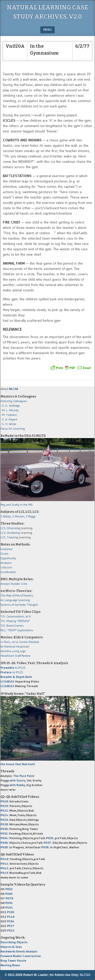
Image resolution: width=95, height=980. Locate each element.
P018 (4, 801)
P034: (5, 838)
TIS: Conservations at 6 (16, 616)
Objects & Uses (11, 947)
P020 (4, 806)
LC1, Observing (10, 528)
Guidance (7, 549)
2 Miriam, (19, 516)
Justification (8, 572)
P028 (4, 824)
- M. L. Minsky (9, 410)
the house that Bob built (18, 764)
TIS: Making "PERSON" (15, 621)
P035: (50, 838)
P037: (48, 843)
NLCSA (85, 975)
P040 (4, 859)
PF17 (11, 926)
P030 (4, 829)
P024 (4, 815)
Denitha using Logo (13, 651)
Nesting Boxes (10, 965)
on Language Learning (15, 600)
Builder (16, 584)
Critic (24, 584)
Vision (4, 554)
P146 (11, 917)
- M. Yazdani (9, 415)
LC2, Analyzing (10, 533)
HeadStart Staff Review (15, 656)
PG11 (11, 930)
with (17, 780)
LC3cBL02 (7, 686)
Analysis (6, 563)
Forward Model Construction (21, 956)
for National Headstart (15, 646)
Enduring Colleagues (14, 401)
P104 (9, 907)
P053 (9, 889)
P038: (4, 847)
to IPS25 (13, 668)
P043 (4, 873)
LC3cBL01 (7, 681)
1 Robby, (6, 516)
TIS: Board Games (12, 625)
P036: (4, 843)
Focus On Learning (13, 429)
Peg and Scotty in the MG (17, 505)
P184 (11, 921)
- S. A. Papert (9, 419)
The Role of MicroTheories (17, 595)
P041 (4, 864)
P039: (45, 847)
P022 (4, 810)
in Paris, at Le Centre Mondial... (21, 642)
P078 (9, 898)
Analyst (5, 584)
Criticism (6, 567)
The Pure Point (24, 776)
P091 (9, 903)
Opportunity (8, 558)
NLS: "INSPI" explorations (17, 630)
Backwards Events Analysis (19, 951)
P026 (4, 820)
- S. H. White (8, 424)
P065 (9, 894)
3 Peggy (31, 516)
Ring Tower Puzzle (13, 960)
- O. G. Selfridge (10, 406)
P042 (4, 868)
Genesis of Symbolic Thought (19, 605)
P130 (11, 912)
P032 (4, 833)
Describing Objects (14, 942)
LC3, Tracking (9, 537)
